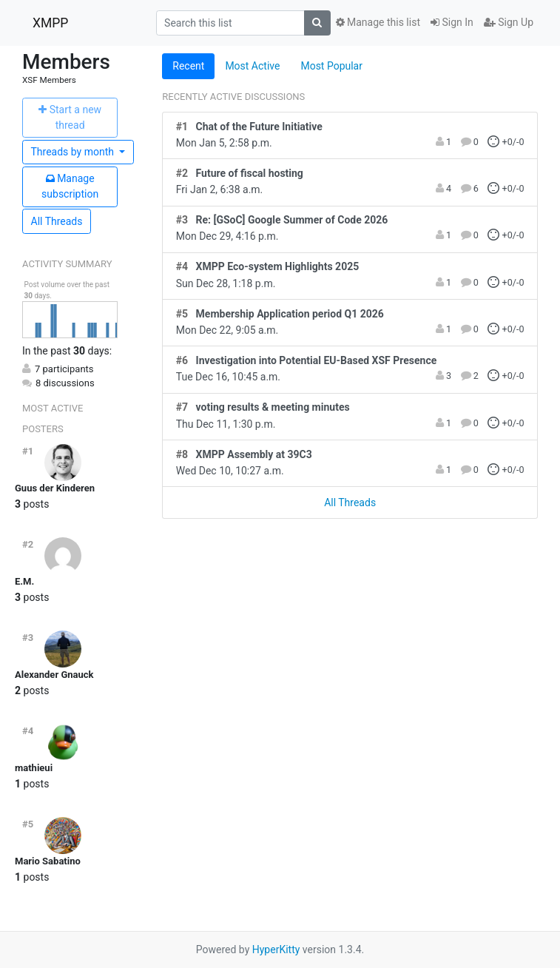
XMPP (50, 23)
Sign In (452, 22)
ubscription (70, 186)
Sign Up (509, 22)
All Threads (57, 221)
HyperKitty (276, 949)
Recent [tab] (188, 66)
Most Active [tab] (252, 66)
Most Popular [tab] (331, 66)
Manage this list (378, 22)
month (74, 152)
